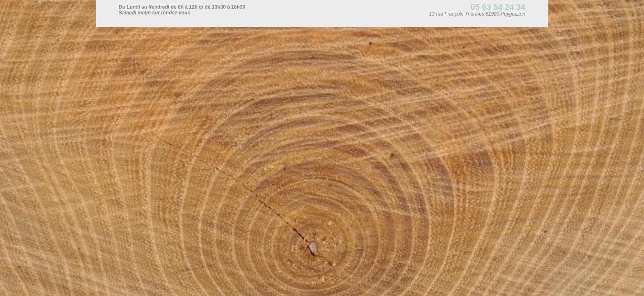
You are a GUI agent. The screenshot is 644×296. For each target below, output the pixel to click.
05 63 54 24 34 (498, 7)
